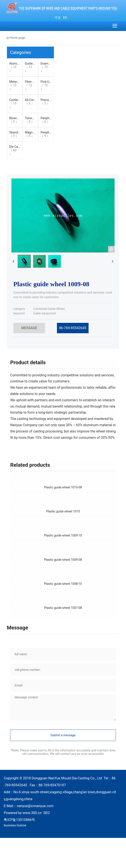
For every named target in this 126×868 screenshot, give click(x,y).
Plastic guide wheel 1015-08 (63, 487)
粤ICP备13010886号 (19, 820)
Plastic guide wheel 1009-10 (63, 535)
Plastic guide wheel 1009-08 (63, 560)
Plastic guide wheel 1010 (63, 511)
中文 (58, 18)
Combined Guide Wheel (49, 309)
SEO (47, 813)
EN (65, 18)
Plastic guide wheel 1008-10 (63, 584)
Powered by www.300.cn (23, 813)
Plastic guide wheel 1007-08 (63, 608)
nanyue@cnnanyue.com (35, 806)
